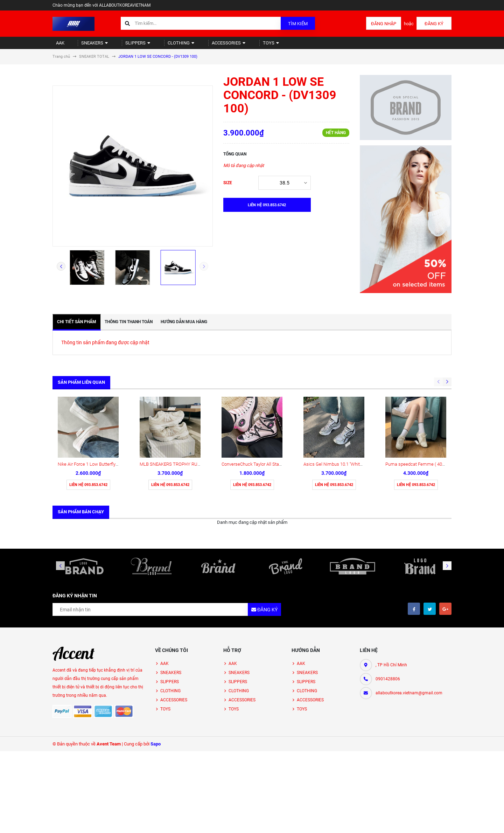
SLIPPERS (125, 46)
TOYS (244, 46)
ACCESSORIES (206, 46)
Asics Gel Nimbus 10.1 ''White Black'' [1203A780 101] (355, 409)
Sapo (156, 689)
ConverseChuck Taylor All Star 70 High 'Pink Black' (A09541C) (281, 409)
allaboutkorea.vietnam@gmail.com (409, 638)
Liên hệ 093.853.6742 (88, 430)
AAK (57, 46)
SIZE (228, 189)
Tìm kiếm (298, 24)
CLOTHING (163, 46)
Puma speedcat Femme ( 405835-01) (422, 409)
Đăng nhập (384, 24)
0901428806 (388, 624)
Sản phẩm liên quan (81, 388)
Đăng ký (434, 24)
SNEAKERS (87, 46)
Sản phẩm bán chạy (81, 457)
